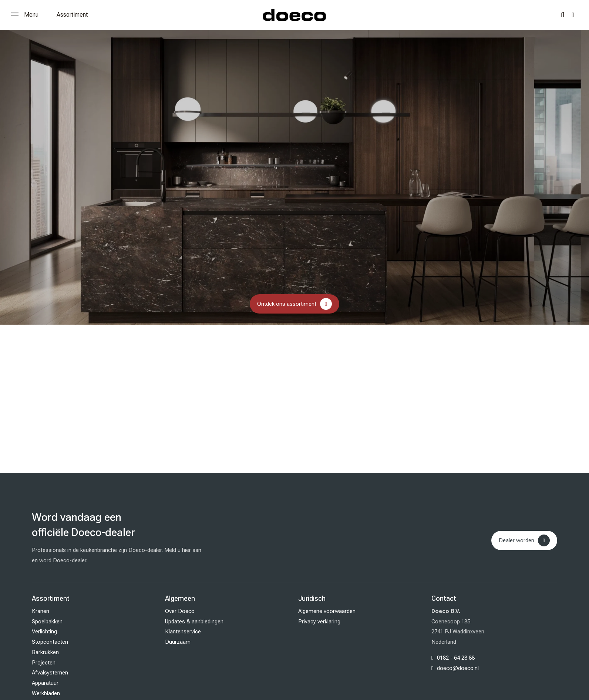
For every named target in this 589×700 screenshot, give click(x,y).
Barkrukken (45, 652)
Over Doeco (180, 611)
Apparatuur (45, 683)
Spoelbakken (47, 622)
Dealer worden (516, 540)
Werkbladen (46, 693)
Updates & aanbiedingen (194, 622)
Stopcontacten (50, 642)
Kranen (41, 611)
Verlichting (44, 632)
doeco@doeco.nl (458, 668)
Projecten (44, 663)
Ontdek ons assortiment (287, 304)
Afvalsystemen (50, 673)
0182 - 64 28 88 (456, 658)
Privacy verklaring (319, 622)
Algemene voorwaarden (327, 611)
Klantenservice (183, 632)
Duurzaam (178, 642)
